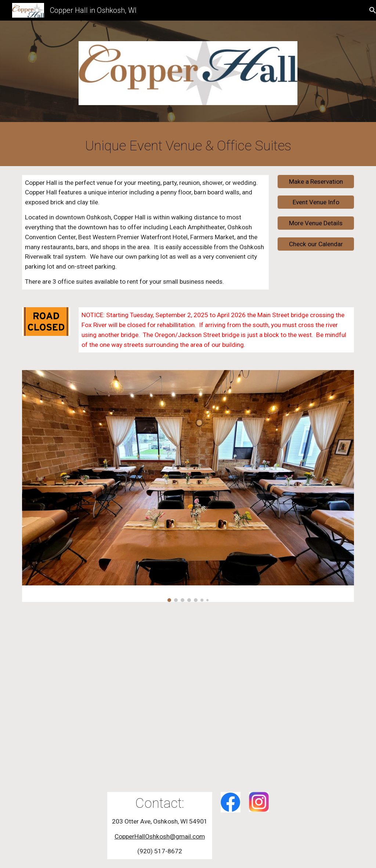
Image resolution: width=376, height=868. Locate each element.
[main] (188, 146)
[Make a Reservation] (316, 181)
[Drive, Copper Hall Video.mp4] (188, 697)
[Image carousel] (188, 486)
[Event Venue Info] (316, 202)
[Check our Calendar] (316, 244)
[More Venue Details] (316, 223)
